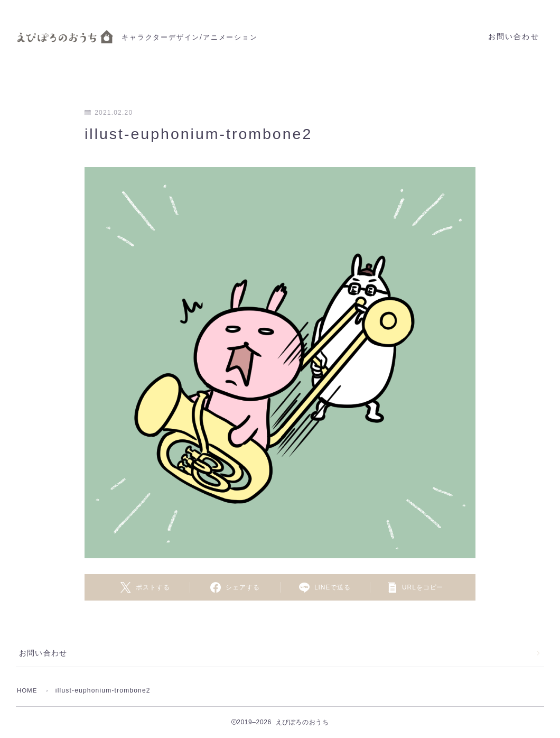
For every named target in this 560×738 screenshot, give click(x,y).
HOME (28, 690)
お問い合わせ (514, 37)
